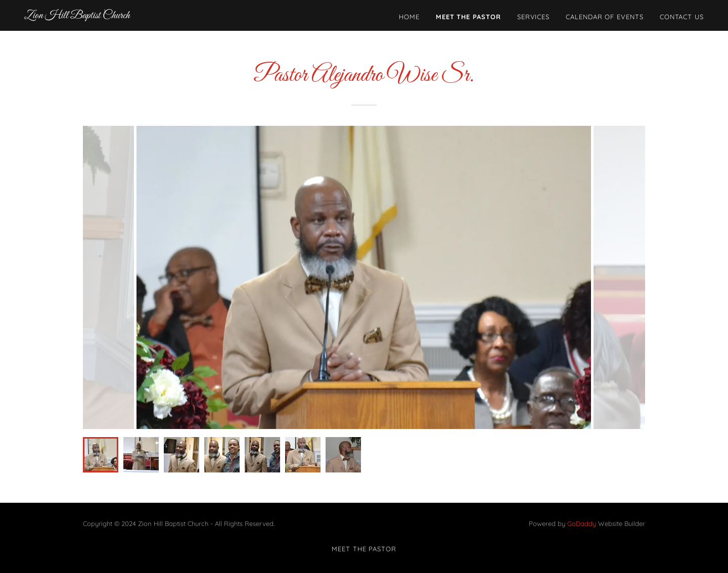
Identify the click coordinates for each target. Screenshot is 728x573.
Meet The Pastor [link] (468, 17)
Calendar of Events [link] (605, 17)
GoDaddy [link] (582, 523)
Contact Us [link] (682, 17)
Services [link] (533, 17)
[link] (77, 16)
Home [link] (409, 17)
